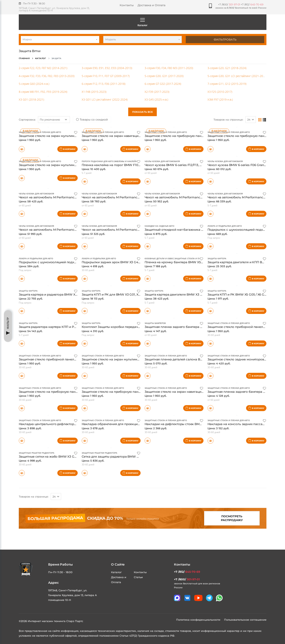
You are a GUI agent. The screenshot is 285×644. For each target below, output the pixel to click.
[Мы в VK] (187, 598)
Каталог (143, 22)
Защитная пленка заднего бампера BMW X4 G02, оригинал (190, 327)
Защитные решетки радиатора (37, 453)
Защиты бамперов (155, 323)
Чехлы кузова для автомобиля (162, 161)
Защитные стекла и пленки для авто (40, 132)
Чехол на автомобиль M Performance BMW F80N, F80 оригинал (68, 230)
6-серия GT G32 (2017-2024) (163, 84)
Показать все (142, 112)
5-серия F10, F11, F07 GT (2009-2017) (106, 76)
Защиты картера (217, 258)
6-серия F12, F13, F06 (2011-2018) (104, 84)
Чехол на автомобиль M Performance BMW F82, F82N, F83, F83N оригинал (139, 230)
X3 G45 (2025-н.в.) (156, 99)
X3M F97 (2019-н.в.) (220, 99)
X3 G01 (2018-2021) (31, 99)
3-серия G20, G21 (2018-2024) (227, 68)
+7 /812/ (252, 4)
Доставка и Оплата (151, 5)
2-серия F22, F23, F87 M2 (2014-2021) (43, 68)
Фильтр (8, 326)
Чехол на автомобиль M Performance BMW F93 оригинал (126, 197)
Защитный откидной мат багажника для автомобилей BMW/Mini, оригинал (203, 230)
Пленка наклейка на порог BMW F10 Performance (120, 165)
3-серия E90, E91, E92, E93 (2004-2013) (107, 68)
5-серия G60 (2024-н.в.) (34, 84)
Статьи (138, 577)
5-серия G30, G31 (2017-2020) (164, 76)
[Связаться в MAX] (177, 598)
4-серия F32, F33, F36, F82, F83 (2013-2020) (47, 76)
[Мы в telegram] (209, 598)
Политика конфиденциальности (199, 620)
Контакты (127, 5)
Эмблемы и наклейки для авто (132, 161)
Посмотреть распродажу (232, 518)
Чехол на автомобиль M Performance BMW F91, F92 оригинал (66, 197)
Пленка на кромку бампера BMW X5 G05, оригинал (184, 262)
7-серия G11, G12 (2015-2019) (227, 84)
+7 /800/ (229, 4)
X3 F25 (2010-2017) (220, 92)
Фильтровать (225, 40)
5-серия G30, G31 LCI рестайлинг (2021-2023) (237, 76)
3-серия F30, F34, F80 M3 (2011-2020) (169, 68)
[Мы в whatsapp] (219, 598)
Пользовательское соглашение (245, 620)
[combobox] (60, 40)
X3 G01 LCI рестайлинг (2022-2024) (105, 99)
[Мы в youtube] (198, 598)
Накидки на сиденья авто (159, 226)
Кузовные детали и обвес (159, 258)
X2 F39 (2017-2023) (157, 92)
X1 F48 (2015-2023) (94, 92)
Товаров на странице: (34, 497)
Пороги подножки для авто (98, 161)
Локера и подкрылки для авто (225, 226)
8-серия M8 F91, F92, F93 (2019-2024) (43, 92)
